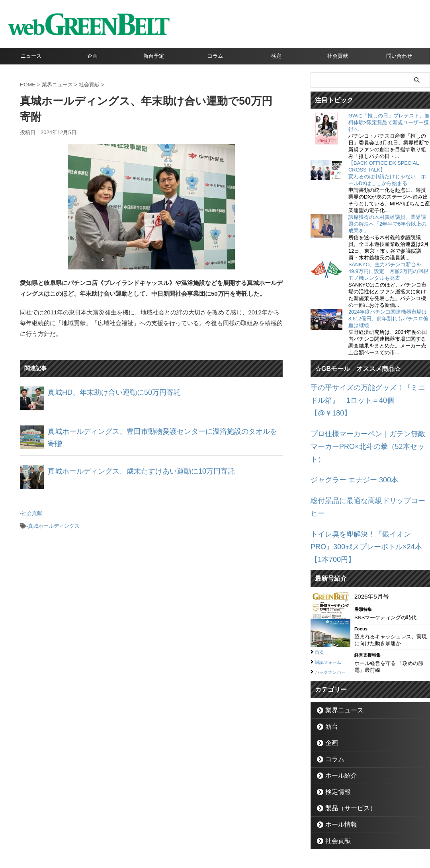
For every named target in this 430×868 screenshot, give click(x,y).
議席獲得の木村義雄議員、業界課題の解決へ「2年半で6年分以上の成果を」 (387, 224)
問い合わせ (399, 56)
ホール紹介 (337, 717)
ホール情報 (337, 766)
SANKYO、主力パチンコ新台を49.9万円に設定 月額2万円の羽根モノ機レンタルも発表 (388, 271)
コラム (215, 56)
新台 (329, 668)
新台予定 (154, 56)
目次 (321, 585)
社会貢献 (338, 56)
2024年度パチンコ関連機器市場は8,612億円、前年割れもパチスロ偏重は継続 (388, 319)
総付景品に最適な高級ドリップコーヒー (364, 464)
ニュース (31, 56)
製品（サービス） (345, 750)
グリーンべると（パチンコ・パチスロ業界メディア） (215, 850)
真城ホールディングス (54, 523)
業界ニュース (340, 652)
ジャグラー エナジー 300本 (347, 446)
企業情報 (172, 831)
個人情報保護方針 (249, 831)
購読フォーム (332, 595)
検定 (276, 56)
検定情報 (334, 733)
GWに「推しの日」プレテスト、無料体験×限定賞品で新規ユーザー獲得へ (389, 122)
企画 (92, 56)
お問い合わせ (205, 831)
